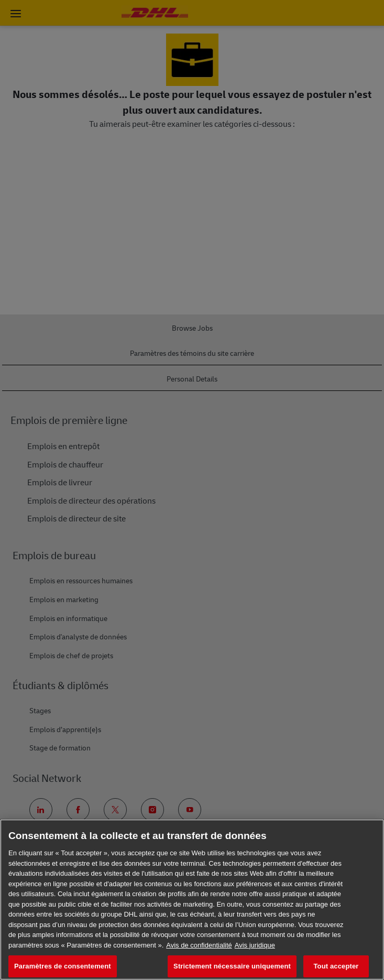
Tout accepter (336, 966)
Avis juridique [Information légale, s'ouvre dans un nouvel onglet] (255, 945)
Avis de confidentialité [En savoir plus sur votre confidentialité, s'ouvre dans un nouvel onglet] (199, 945)
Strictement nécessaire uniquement (232, 966)
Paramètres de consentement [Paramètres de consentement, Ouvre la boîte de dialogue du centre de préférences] (63, 966)
